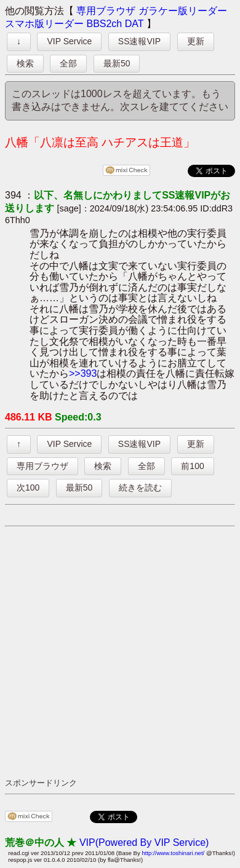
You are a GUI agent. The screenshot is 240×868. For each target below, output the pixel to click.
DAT (134, 24)
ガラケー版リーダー (183, 11)
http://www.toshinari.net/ (173, 853)
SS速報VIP (139, 41)
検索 (25, 63)
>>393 (83, 373)
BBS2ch (104, 24)
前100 (192, 466)
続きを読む (140, 487)
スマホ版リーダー (44, 24)
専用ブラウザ (106, 11)
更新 (196, 41)
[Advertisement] (120, 652)
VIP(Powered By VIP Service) (144, 842)
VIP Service (69, 41)
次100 (28, 487)
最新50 (117, 63)
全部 (68, 63)
